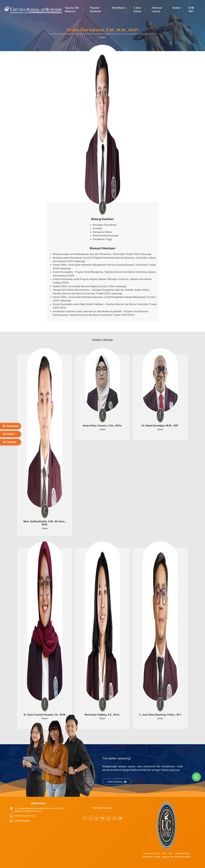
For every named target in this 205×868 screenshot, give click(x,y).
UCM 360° (191, 10)
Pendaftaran (119, 8)
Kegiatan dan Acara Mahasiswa (176, 857)
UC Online (9, 434)
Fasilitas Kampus (182, 853)
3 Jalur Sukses (137, 10)
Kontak (176, 8)
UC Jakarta (9, 442)
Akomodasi (148, 857)
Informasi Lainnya (157, 10)
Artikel (157, 857)
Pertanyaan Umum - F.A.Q (155, 853)
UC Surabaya (10, 426)
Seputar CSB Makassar (72, 10)
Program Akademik (95, 10)
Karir (171, 853)
